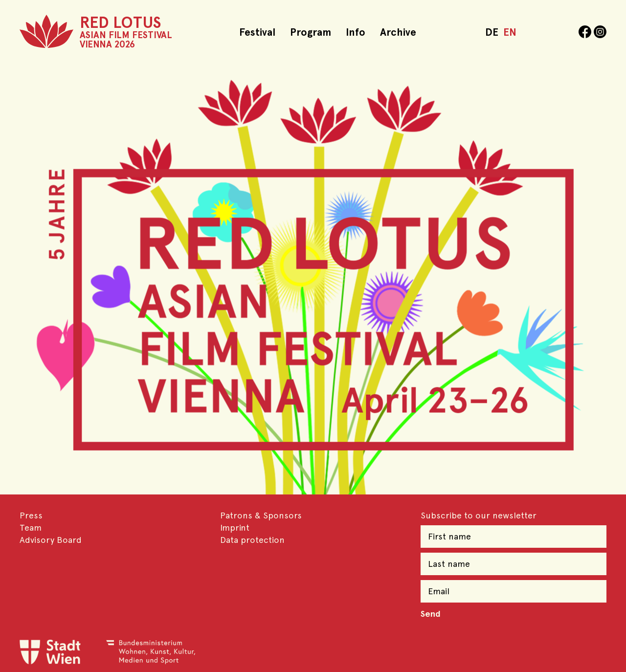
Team (31, 527)
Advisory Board (51, 540)
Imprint (235, 527)
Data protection (252, 540)
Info (356, 32)
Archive (398, 32)
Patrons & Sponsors (261, 515)
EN (510, 32)
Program (311, 32)
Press (31, 515)
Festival (257, 32)
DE (492, 32)
